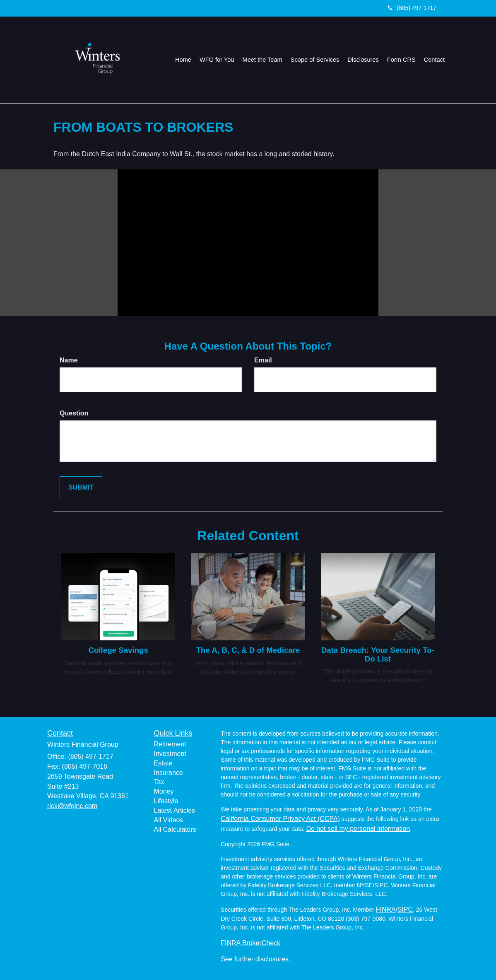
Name (69, 360)
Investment (170, 754)
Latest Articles (175, 810)
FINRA (386, 909)
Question (74, 413)
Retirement (170, 744)
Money (164, 791)
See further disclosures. (255, 959)
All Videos (169, 820)
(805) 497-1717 (412, 8)
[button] (219, 60)
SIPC (405, 909)
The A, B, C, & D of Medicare (248, 650)
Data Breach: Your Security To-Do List (378, 654)
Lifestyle (166, 801)
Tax (159, 782)
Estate (163, 763)
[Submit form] (81, 488)
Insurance (169, 773)
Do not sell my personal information (358, 829)
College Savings (118, 650)
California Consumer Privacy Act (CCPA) (280, 819)
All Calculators (175, 829)
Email (263, 360)
